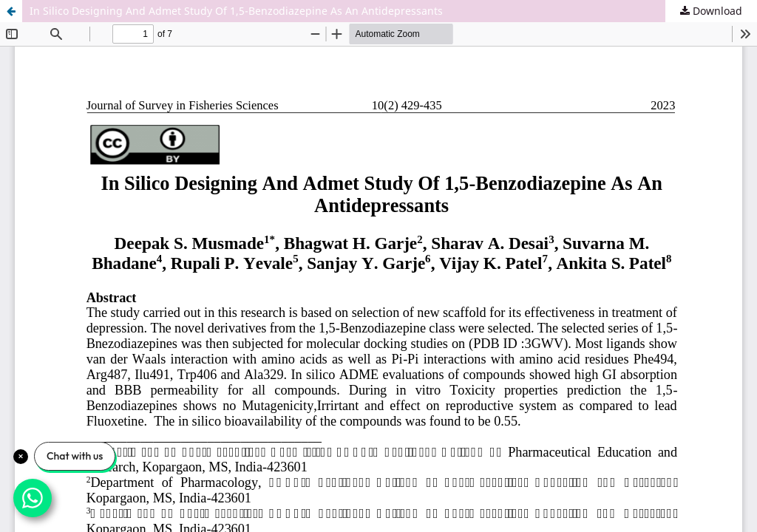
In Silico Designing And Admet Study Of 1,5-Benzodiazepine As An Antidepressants (236, 11)
